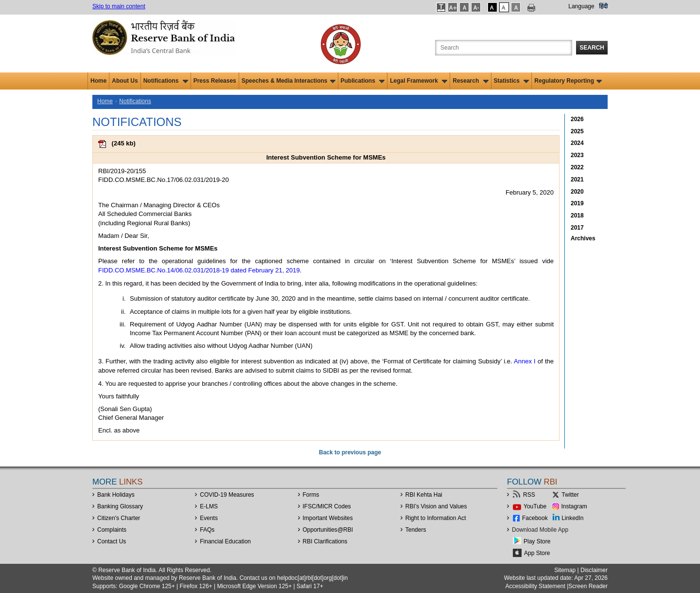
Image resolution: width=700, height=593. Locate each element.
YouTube (535, 506)
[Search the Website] (504, 48)
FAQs (207, 530)
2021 (577, 180)
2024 (577, 143)
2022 (577, 167)
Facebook (535, 518)
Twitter (570, 495)
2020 (577, 192)
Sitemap (565, 570)
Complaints (112, 530)
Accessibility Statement (535, 586)
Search (592, 48)
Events (209, 518)
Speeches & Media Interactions (289, 81)
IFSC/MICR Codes (327, 506)
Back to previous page (350, 452)
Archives (583, 238)
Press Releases (215, 81)
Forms (311, 495)
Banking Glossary (120, 506)
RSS (529, 495)
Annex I (525, 361)
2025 (577, 131)
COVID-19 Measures (227, 495)
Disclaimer (594, 570)
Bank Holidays (116, 495)
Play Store (537, 541)
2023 (577, 155)
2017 (577, 228)
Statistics (512, 81)
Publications (363, 81)
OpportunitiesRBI (328, 530)
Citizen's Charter (119, 518)
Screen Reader (588, 586)
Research (470, 81)
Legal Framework (419, 81)
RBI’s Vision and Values (436, 506)
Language (581, 6)
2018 (577, 216)
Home (98, 81)
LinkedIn (572, 518)
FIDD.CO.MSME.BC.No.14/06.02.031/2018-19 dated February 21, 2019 (199, 270)
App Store (537, 553)
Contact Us (112, 541)
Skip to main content (119, 6)
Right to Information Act (436, 518)
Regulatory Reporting (568, 81)
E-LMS (209, 506)
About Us (125, 81)
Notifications (166, 81)
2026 (577, 119)
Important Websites (328, 518)
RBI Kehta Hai (424, 495)
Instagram (574, 506)
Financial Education (225, 541)
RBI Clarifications (325, 541)
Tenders (416, 530)
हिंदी (603, 6)
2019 (577, 203)
